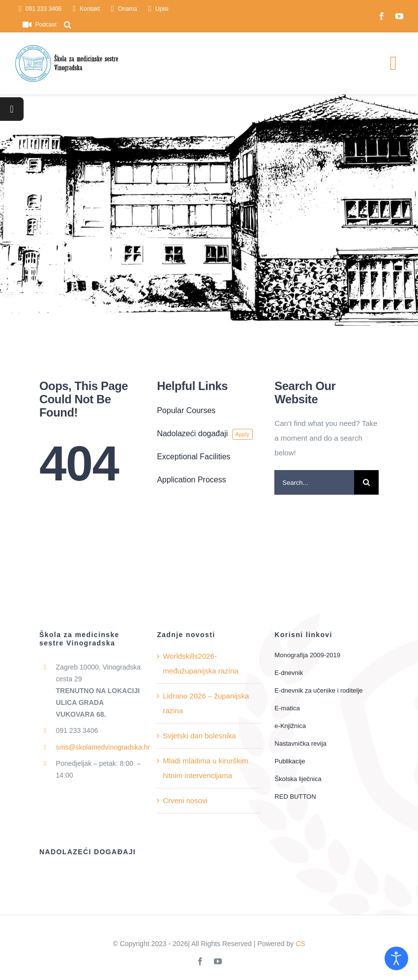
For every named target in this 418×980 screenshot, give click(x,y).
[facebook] (382, 16)
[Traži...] (366, 482)
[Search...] (314, 482)
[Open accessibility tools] (396, 958)
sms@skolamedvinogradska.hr (103, 747)
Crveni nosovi (185, 800)
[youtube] (399, 16)
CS (300, 944)
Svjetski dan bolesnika (199, 736)
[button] (68, 25)
